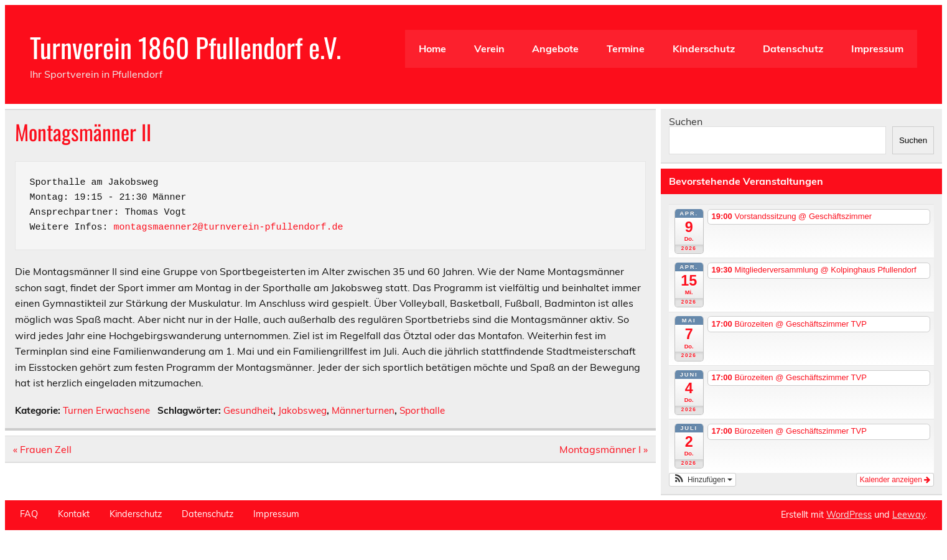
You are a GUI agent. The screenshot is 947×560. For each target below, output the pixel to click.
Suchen (686, 121)
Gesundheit (248, 410)
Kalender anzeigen (895, 480)
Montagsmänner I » (604, 449)
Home (432, 49)
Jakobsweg (302, 410)
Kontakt (74, 514)
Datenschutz (793, 49)
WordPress (849, 515)
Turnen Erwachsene (106, 410)
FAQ (29, 514)
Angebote (555, 49)
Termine (626, 49)
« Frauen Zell (42, 449)
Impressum (877, 49)
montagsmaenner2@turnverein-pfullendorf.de (229, 227)
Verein (489, 49)
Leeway (909, 515)
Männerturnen (363, 410)
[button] (702, 480)
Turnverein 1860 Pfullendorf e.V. (185, 47)
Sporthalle (422, 410)
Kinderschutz (704, 49)
